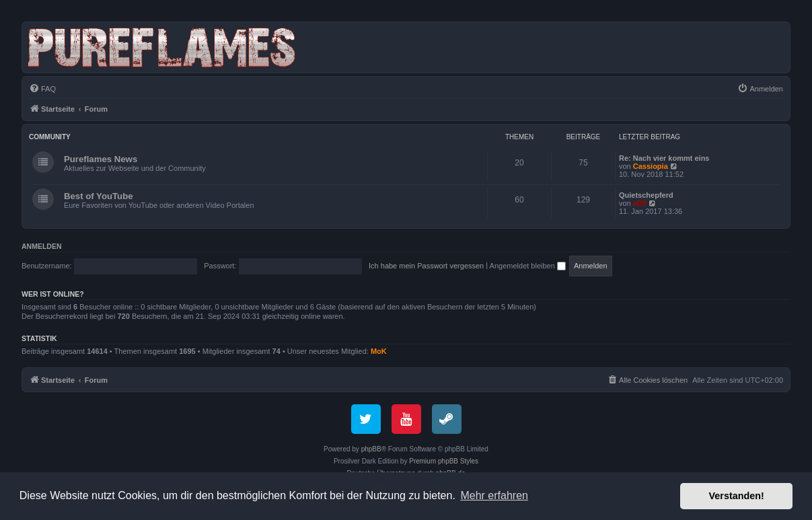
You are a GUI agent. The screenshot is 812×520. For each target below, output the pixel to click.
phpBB (371, 449)
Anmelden (42, 246)
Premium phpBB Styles (444, 461)
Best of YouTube (99, 196)
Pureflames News (101, 159)
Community (50, 137)
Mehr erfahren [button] (494, 495)
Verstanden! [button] (737, 496)
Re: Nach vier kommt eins (664, 158)
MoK (379, 351)
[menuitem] (42, 89)
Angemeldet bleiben (528, 266)
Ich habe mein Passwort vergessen (426, 266)
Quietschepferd (646, 195)
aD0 (640, 203)
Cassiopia (651, 166)
